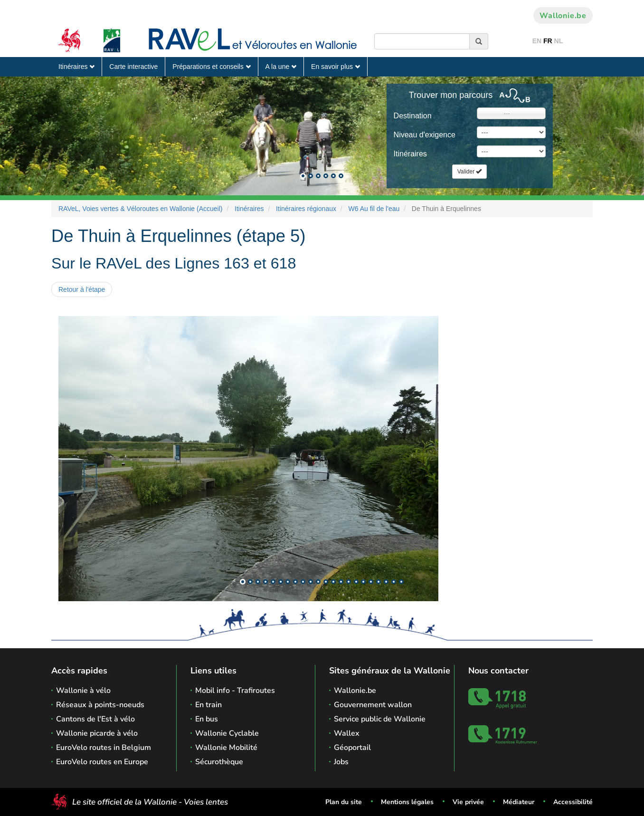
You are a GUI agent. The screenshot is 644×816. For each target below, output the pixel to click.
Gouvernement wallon (373, 705)
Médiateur (519, 802)
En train (208, 705)
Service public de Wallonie (380, 719)
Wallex (347, 733)
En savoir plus (336, 67)
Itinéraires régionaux (306, 209)
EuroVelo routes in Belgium (104, 748)
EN (537, 41)
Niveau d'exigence (425, 135)
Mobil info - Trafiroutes (235, 691)
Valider (470, 172)
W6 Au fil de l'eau (374, 209)
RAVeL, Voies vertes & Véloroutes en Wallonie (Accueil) (141, 209)
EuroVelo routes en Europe (102, 762)
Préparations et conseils (211, 67)
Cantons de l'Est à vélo (95, 719)
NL (559, 41)
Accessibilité (573, 802)
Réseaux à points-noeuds (100, 705)
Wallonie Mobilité (226, 748)
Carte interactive (133, 67)
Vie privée (468, 802)
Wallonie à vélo (83, 691)
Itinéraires (76, 67)
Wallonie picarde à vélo (97, 733)
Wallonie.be (563, 16)
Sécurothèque (219, 762)
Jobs (341, 762)
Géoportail (352, 748)
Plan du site (344, 802)
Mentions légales (407, 802)
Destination (413, 116)
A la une (281, 67)
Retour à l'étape (82, 289)
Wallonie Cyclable (227, 733)
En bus (207, 719)
